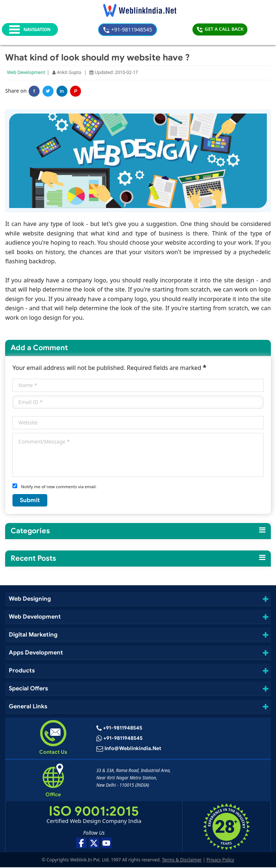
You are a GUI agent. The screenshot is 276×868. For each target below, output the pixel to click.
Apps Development (36, 653)
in (62, 92)
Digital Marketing (33, 635)
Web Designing (30, 599)
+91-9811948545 (140, 29)
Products (22, 671)
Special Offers (29, 689)
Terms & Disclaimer (182, 860)
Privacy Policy (220, 860)
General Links (29, 707)
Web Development (26, 73)
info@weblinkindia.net (133, 750)
